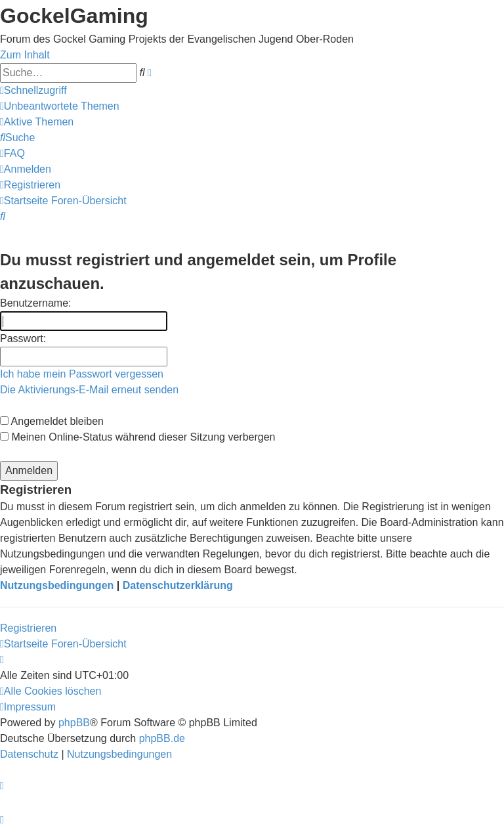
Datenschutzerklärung (178, 585)
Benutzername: (36, 303)
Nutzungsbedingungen (57, 585)
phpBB (74, 723)
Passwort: (23, 338)
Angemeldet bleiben (52, 421)
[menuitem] (60, 106)
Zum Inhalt (25, 55)
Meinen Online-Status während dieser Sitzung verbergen (137, 437)
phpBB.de (162, 738)
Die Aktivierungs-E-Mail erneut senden (89, 390)
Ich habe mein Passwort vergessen (82, 374)
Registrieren (28, 628)
